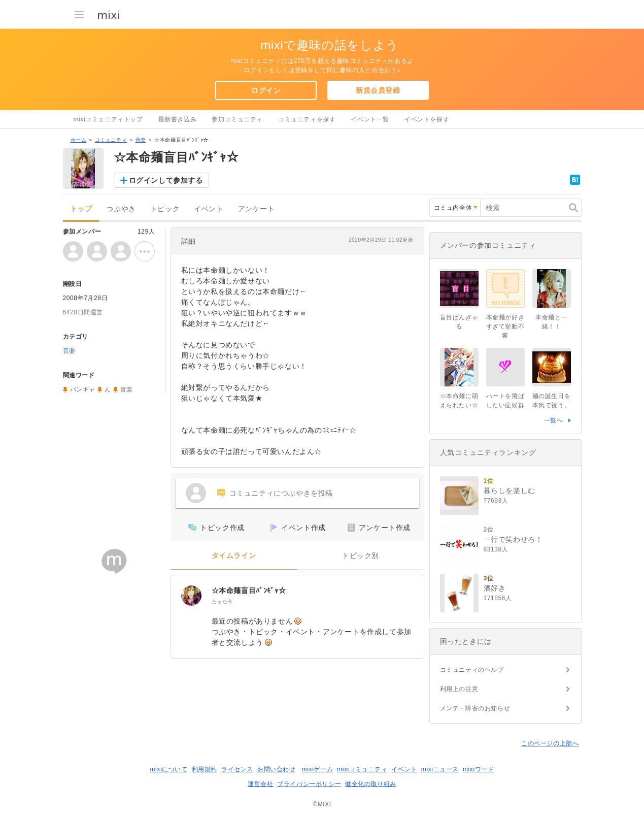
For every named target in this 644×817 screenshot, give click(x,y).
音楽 (141, 140)
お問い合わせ (277, 769)
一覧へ (554, 420)
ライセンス (237, 769)
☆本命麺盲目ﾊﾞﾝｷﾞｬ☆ (249, 591)
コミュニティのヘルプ (472, 670)
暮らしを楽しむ (510, 491)
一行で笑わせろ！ (513, 539)
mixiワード (479, 769)
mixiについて (168, 769)
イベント (209, 209)
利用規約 (205, 769)
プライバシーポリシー (309, 784)
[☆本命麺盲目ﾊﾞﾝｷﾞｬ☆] (191, 596)
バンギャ (83, 389)
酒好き (495, 588)
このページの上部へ (550, 743)
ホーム (79, 140)
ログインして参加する (166, 180)
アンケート (257, 209)
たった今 (222, 601)
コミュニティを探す (307, 119)
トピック (165, 209)
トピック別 (361, 556)
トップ (81, 209)
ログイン (266, 90)
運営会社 (260, 784)
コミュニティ (111, 140)
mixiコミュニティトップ (108, 119)
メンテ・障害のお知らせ (475, 708)
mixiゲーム (318, 769)
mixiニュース (440, 769)
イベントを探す (427, 119)
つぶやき (121, 209)
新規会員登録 (378, 90)
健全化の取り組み (371, 784)
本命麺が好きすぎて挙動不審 (505, 326)
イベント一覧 (370, 119)
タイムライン (234, 556)
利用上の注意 (459, 689)
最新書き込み (178, 119)
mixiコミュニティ (362, 769)
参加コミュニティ (237, 119)
